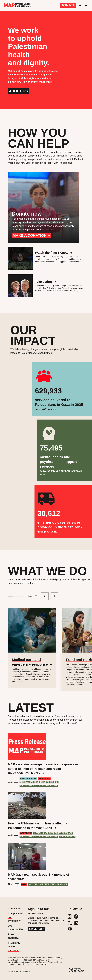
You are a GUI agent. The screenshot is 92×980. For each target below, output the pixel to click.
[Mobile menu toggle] (86, 5)
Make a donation (31, 235)
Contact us (14, 909)
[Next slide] (45, 596)
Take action (45, 282)
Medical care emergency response (39, 782)
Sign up (36, 929)
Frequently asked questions (14, 947)
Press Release (28, 778)
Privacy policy (26, 971)
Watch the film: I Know (54, 253)
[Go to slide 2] (16, 596)
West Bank (44, 778)
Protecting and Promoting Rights (39, 786)
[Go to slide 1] (10, 596)
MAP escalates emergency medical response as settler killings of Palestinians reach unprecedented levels (43, 769)
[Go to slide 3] (22, 596)
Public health (67, 837)
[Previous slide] (54, 596)
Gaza (24, 884)
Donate (68, 5)
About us (18, 91)
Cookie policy (13, 971)
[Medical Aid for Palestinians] (17, 5)
